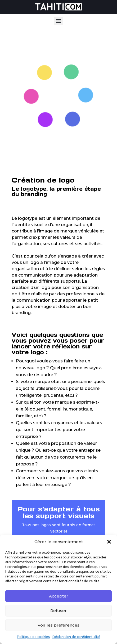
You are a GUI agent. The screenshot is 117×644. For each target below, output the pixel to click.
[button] (109, 542)
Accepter (59, 596)
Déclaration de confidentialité (76, 637)
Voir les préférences (58, 625)
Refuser (58, 611)
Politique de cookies (33, 637)
